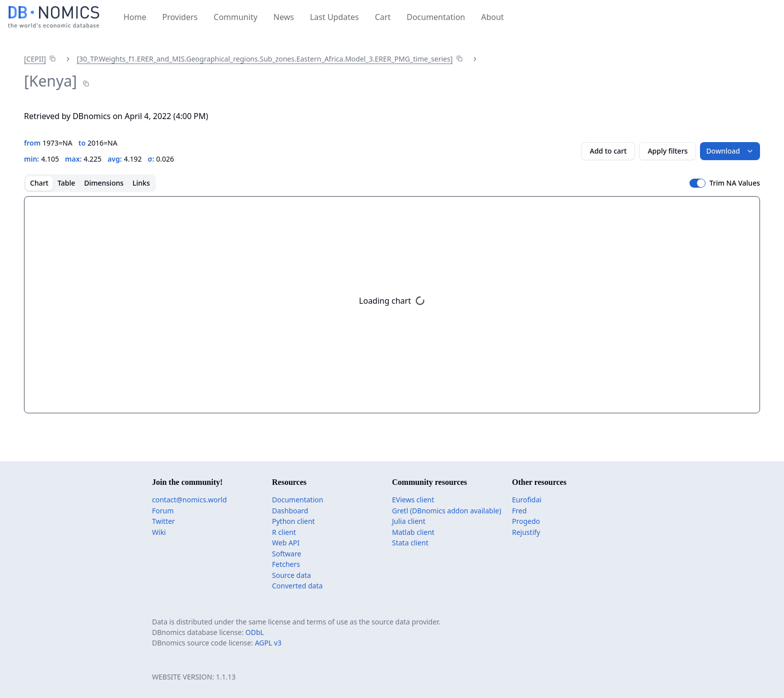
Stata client (410, 543)
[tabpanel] (392, 305)
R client (284, 532)
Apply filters (667, 151)
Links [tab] (141, 183)
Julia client (409, 521)
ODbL (255, 632)
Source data (291, 575)
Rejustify (526, 532)
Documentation (436, 17)
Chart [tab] (39, 183)
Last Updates (334, 17)
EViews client (413, 500)
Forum (163, 511)
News (284, 17)
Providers (180, 17)
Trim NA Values (735, 183)
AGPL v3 (268, 643)
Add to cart (608, 151)
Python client (293, 521)
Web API (286, 543)
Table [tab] (66, 183)
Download (730, 151)
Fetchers (286, 564)
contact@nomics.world (189, 500)
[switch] (697, 183)
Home (135, 17)
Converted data (297, 586)
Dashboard (290, 511)
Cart (383, 17)
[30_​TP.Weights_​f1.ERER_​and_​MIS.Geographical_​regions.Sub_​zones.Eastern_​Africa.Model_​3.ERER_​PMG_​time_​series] (264, 59)
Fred (519, 511)
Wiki (159, 532)
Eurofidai (527, 500)
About (492, 17)
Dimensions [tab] (104, 183)
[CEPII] (35, 59)
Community (235, 17)
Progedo (526, 521)
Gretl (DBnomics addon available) (446, 511)
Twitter (163, 521)
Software (286, 554)
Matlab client (413, 532)
